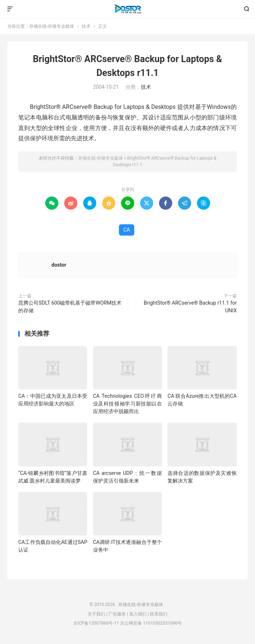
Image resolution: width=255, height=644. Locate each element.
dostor (59, 265)
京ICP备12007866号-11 (96, 623)
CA (127, 230)
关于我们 (96, 614)
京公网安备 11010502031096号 (151, 623)
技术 (86, 26)
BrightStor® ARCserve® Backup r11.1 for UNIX (190, 307)
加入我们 (138, 614)
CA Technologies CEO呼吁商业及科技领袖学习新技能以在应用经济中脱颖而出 (127, 404)
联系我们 (159, 614)
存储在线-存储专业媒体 (127, 9)
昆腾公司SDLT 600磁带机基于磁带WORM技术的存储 (70, 307)
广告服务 (117, 614)
